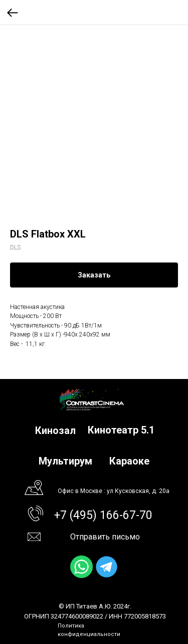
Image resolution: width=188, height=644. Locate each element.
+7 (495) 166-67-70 (103, 515)
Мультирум (65, 461)
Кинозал (55, 430)
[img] (81, 567)
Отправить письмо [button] (105, 537)
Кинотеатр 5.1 (121, 430)
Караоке (129, 461)
